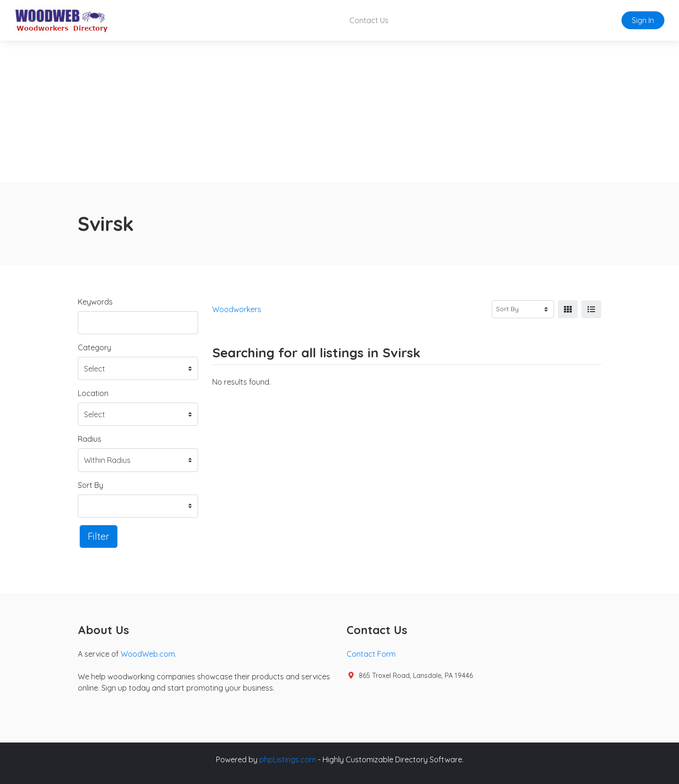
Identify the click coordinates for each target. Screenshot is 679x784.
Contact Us (369, 20)
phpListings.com (288, 759)
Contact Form (371, 654)
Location (93, 393)
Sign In (643, 20)
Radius (90, 439)
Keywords (95, 302)
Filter (99, 536)
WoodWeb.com (148, 654)
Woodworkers (237, 309)
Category (95, 347)
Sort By (91, 485)
